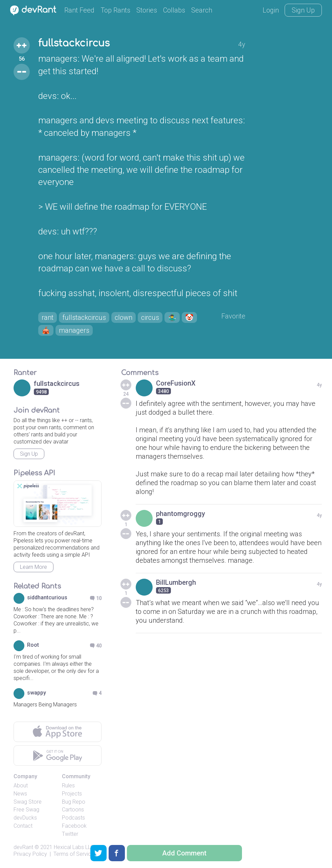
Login (271, 10)
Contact (23, 826)
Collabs (174, 10)
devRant (23, 847)
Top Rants (115, 10)
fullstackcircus (74, 43)
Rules (68, 786)
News (20, 794)
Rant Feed (79, 10)
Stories (147, 10)
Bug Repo (74, 802)
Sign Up (303, 10)
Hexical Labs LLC (74, 847)
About (21, 786)
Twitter (70, 834)
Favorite (233, 316)
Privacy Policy (30, 854)
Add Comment (184, 853)
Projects (72, 794)
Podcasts (73, 818)
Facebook (74, 826)
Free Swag (26, 810)
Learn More (34, 567)
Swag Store (28, 802)
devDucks (25, 818)
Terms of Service (74, 854)
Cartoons (73, 810)
